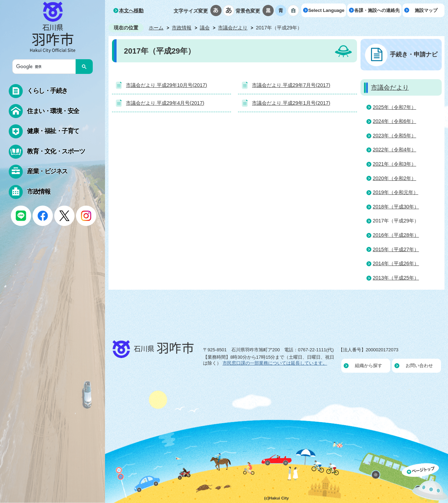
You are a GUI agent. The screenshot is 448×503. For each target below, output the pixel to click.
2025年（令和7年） (394, 107)
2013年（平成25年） (396, 278)
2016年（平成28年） (396, 235)
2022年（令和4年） (394, 150)
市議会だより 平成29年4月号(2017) (165, 103)
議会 (205, 28)
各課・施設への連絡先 (377, 10)
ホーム (156, 28)
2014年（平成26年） (396, 263)
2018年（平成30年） (396, 207)
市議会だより (233, 28)
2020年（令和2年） (394, 178)
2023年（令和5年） (394, 136)
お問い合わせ (419, 366)
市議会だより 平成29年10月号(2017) (167, 85)
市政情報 (182, 28)
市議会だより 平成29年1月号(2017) (291, 103)
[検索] (46, 67)
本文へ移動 (131, 11)
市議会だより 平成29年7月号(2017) (291, 85)
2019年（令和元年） (395, 192)
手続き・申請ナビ (414, 54)
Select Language (326, 10)
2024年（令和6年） (394, 121)
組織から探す (369, 366)
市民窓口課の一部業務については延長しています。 (275, 363)
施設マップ (426, 10)
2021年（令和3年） (394, 164)
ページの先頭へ (425, 483)
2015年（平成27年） (396, 249)
